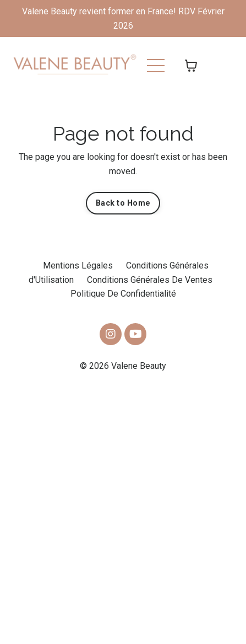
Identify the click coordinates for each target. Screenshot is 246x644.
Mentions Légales (78, 265)
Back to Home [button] (123, 203)
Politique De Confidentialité (123, 294)
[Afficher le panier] (191, 66)
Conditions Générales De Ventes (150, 280)
